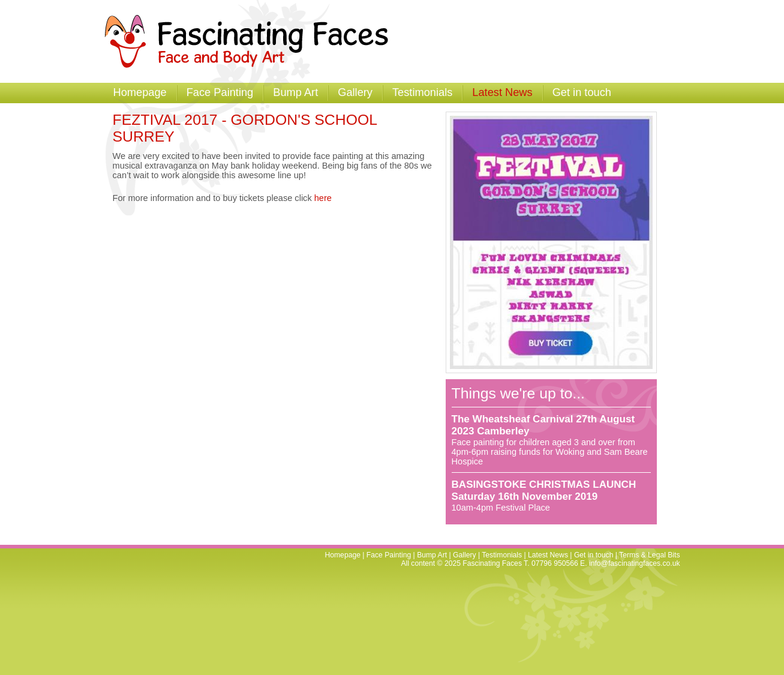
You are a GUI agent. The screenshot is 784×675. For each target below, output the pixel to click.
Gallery (355, 92)
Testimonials (422, 92)
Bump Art (295, 92)
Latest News (502, 92)
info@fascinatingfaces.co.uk (635, 563)
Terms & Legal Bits (649, 555)
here (323, 198)
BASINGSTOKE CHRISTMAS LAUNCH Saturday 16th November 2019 (544, 490)
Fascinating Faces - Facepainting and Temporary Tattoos (252, 41)
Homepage (140, 92)
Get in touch (582, 92)
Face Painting (220, 92)
